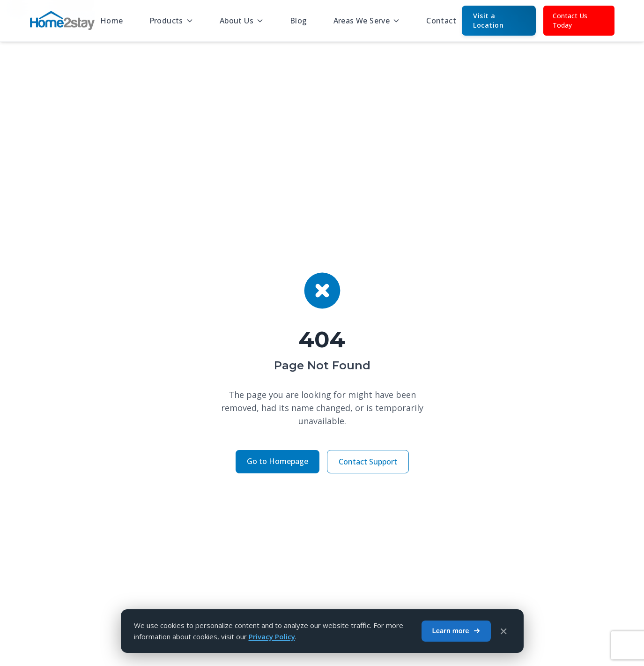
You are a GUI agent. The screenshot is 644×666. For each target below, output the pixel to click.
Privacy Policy (272, 636)
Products (171, 21)
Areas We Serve (367, 21)
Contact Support (368, 462)
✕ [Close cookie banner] (503, 631)
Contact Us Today (570, 20)
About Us (242, 21)
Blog (299, 21)
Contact (441, 21)
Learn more (456, 631)
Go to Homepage (278, 461)
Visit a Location (488, 20)
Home (112, 21)
